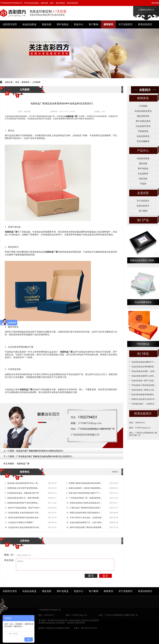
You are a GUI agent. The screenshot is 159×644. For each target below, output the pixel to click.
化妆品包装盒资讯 (143, 111)
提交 (105, 576)
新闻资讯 (108, 24)
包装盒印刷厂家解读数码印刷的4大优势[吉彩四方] (40, 451)
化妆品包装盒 (29, 24)
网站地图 (155, 3)
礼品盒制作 (143, 174)
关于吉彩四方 (126, 24)
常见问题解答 (143, 141)
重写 (91, 576)
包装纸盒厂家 (23, 464)
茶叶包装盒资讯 (143, 121)
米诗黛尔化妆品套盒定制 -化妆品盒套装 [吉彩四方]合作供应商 (73, 620)
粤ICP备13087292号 (89, 628)
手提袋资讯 (143, 131)
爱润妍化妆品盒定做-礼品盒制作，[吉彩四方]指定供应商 (62, 623)
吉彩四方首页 (10, 24)
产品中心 (143, 151)
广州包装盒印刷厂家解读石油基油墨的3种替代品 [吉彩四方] (44, 456)
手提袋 (143, 184)
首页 (17, 82)
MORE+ (115, 472)
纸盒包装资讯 (143, 136)
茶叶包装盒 (63, 24)
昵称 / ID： (10, 555)
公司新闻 (36, 82)
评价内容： (10, 560)
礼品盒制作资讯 (143, 126)
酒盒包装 (47, 24)
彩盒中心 (79, 24)
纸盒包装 (143, 179)
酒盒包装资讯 (143, 116)
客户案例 (94, 24)
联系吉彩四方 (145, 24)
